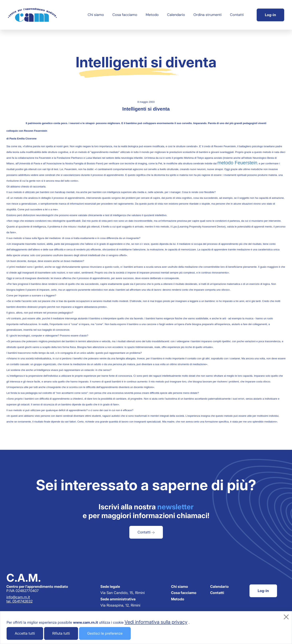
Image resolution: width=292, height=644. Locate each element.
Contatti (237, 15)
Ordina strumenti (207, 15)
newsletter (175, 507)
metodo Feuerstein (237, 163)
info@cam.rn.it (18, 597)
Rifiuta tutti (61, 633)
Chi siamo (96, 15)
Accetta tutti (25, 633)
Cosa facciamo (125, 15)
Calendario (176, 15)
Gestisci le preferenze (105, 633)
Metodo (152, 15)
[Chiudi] (286, 617)
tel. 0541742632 (19, 601)
